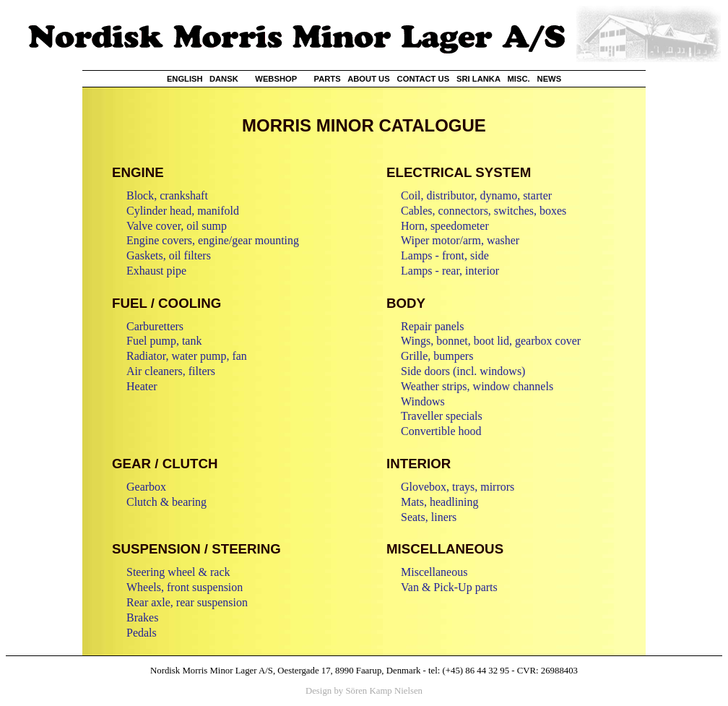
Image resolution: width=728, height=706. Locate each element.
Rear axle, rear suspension (187, 602)
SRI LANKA (478, 79)
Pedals (142, 633)
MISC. (519, 79)
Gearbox (146, 487)
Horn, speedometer (445, 226)
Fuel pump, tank (164, 341)
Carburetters (155, 326)
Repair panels (433, 326)
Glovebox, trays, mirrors (458, 487)
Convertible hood (441, 431)
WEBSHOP (276, 79)
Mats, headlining (440, 502)
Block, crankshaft (167, 195)
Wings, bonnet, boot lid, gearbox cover (491, 341)
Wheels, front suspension (185, 587)
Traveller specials (442, 416)
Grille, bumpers (437, 356)
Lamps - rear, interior (450, 271)
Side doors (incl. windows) (463, 371)
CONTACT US (424, 79)
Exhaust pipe (156, 271)
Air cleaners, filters (171, 371)
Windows (423, 401)
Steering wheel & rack (178, 572)
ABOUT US (368, 79)
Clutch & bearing (166, 502)
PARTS (328, 79)
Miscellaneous (434, 572)
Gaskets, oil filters (169, 255)
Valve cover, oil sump (177, 226)
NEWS (550, 79)
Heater (142, 386)
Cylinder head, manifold (183, 211)
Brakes (142, 617)
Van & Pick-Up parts (449, 587)
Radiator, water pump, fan (187, 356)
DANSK (224, 79)
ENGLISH (185, 79)
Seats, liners (429, 517)
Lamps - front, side (445, 255)
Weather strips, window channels (477, 386)
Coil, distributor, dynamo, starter (476, 195)
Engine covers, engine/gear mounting (213, 240)
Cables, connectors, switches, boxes (484, 211)
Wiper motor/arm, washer (460, 240)
